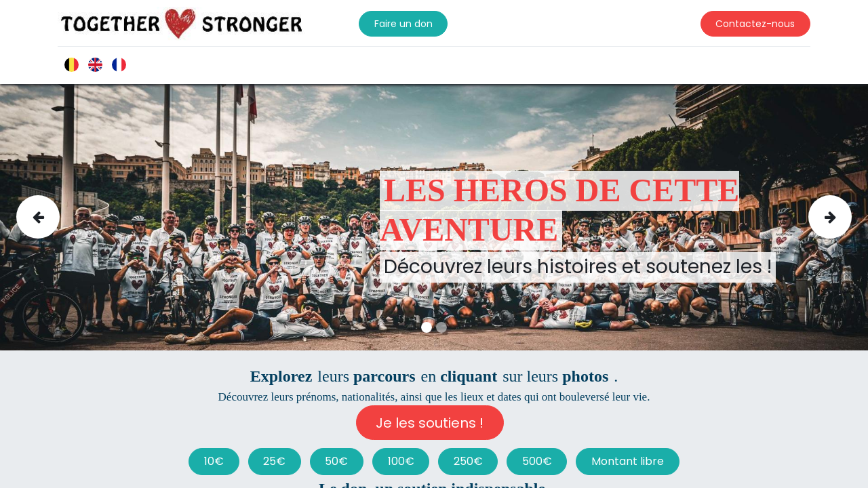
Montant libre (628, 461)
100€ (401, 461)
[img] (51, 217)
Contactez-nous (755, 24)
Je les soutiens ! (430, 423)
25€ (274, 461)
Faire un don (403, 24)
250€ (468, 461)
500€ (537, 461)
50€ (336, 461)
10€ (214, 461)
